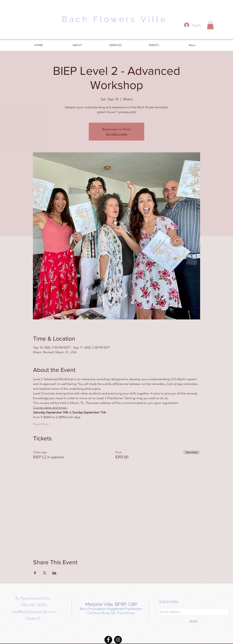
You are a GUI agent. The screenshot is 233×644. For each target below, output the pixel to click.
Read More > (42, 424)
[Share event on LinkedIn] (54, 573)
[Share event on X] (45, 573)
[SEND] (194, 621)
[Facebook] (108, 640)
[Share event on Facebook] (35, 573)
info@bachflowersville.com (33, 612)
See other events (116, 134)
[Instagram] (118, 640)
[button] (210, 25)
